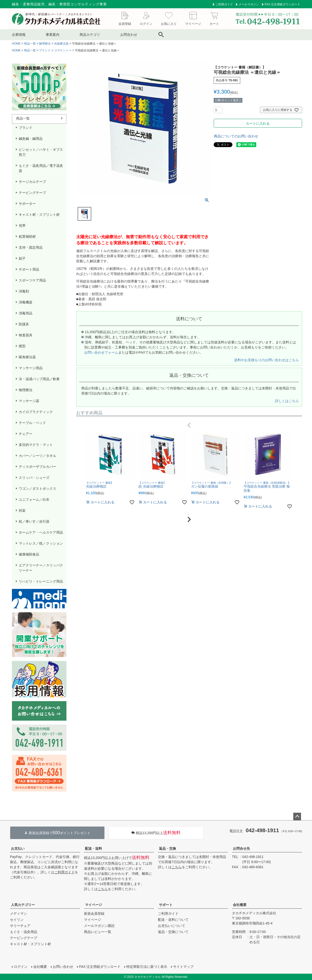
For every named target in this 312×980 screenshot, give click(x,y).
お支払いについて (172, 926)
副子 (22, 258)
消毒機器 (26, 302)
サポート (166, 905)
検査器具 (26, 335)
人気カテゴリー (23, 905)
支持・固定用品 (31, 247)
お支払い (18, 848)
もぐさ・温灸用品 (24, 932)
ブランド (45, 50)
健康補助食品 (29, 554)
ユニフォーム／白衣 (34, 499)
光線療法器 (61, 44)
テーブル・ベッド (32, 423)
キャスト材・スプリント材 (39, 215)
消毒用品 (26, 313)
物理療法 (45, 44)
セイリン (17, 920)
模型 (22, 346)
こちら (103, 889)
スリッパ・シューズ (34, 478)
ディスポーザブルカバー (37, 467)
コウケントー (63, 50)
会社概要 (240, 905)
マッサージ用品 (31, 368)
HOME (16, 44)
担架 (22, 510)
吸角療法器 (27, 357)
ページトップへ (297, 817)
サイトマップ (183, 967)
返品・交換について (173, 932)
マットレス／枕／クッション (41, 543)
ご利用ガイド (224, 4)
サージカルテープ (32, 182)
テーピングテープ (32, 193)
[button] (189, 425)
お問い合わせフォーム (101, 352)
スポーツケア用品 (32, 280)
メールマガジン (249, 4)
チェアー (26, 434)
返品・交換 (167, 848)
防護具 (24, 324)
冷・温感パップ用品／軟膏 (39, 379)
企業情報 (19, 35)
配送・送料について (173, 920)
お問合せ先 (241, 848)
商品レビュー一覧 (98, 932)
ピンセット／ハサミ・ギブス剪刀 (41, 152)
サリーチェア (20, 926)
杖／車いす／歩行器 (34, 521)
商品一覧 (30, 44)
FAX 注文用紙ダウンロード (282, 4)
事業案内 (53, 35)
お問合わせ (129, 35)
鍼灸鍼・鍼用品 (31, 139)
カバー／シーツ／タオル (37, 456)
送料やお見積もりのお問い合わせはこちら (266, 360)
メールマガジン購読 (99, 926)
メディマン (18, 914)
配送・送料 (93, 848)
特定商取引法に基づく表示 (147, 967)
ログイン (21, 967)
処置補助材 (27, 236)
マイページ (93, 905)
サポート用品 (29, 269)
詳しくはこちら (287, 401)
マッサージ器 (29, 401)
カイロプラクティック (36, 412)
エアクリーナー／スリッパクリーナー (41, 568)
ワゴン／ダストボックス (37, 489)
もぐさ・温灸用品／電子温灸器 (41, 168)
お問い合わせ (63, 967)
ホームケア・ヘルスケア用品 (41, 532)
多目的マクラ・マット (36, 445)
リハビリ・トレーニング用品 (41, 581)
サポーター (27, 204)
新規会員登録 (94, 914)
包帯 (22, 226)
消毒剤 (24, 291)
